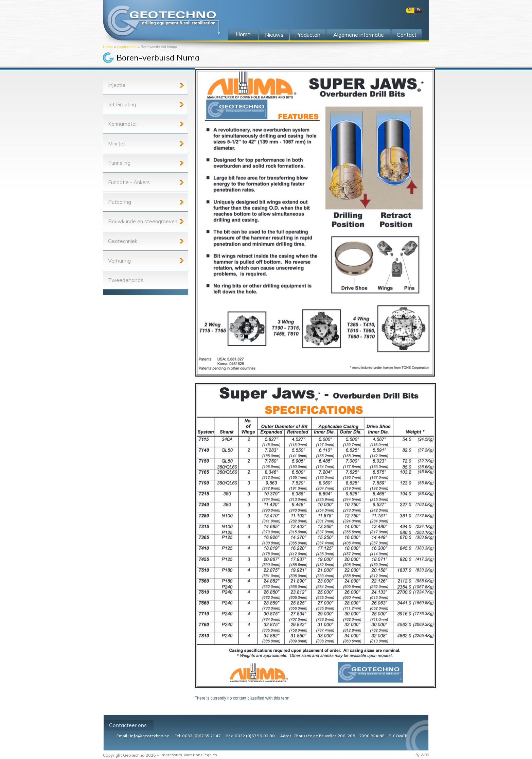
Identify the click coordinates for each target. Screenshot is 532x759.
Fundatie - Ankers (129, 182)
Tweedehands (126, 280)
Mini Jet (117, 144)
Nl (410, 10)
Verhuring (119, 261)
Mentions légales (201, 755)
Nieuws (274, 35)
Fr (418, 10)
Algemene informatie (359, 35)
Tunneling (119, 163)
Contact (407, 35)
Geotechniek (123, 241)
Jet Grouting (122, 104)
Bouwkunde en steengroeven (143, 221)
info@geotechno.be (150, 736)
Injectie (117, 85)
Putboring (120, 202)
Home (108, 47)
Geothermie (127, 47)
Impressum (171, 755)
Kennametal (122, 124)
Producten (308, 35)
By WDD (422, 755)
